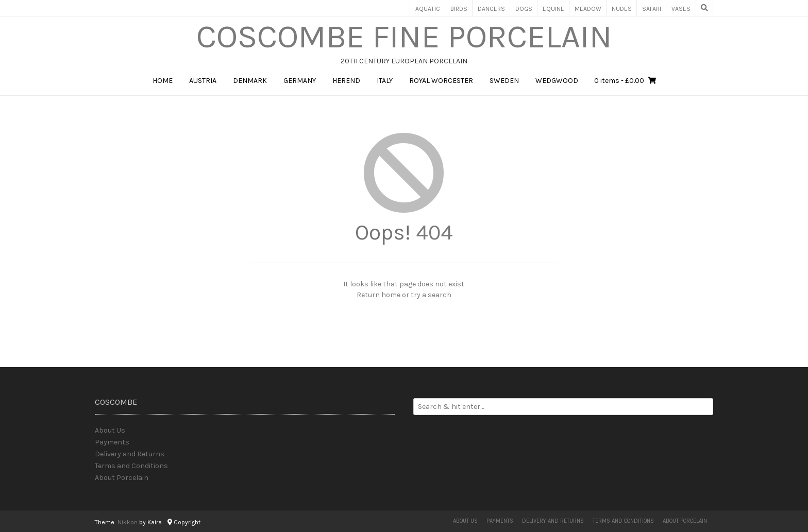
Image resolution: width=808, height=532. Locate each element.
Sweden (504, 81)
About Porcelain (122, 478)
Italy (385, 81)
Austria (203, 81)
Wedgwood (557, 81)
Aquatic (428, 9)
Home (163, 81)
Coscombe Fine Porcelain (404, 37)
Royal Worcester (441, 81)
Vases (681, 9)
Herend (346, 81)
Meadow (588, 9)
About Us (110, 430)
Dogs (524, 9)
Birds (459, 9)
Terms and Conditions (131, 466)
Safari (652, 9)
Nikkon (128, 522)
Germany (300, 81)
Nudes (622, 9)
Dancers (491, 9)
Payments (112, 442)
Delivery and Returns (130, 454)
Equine (553, 9)
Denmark (250, 81)
